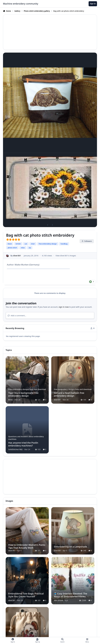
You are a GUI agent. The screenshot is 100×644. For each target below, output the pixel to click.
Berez (11, 400)
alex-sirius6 (58, 600)
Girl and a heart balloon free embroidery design (69, 394)
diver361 (17, 256)
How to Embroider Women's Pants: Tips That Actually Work (27, 546)
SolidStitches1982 (15, 450)
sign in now (64, 307)
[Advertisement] (50, 32)
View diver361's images (66, 256)
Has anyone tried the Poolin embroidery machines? (23, 444)
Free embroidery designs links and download (27, 389)
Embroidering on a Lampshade (70, 547)
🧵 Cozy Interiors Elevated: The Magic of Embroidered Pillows (70, 595)
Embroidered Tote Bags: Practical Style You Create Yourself (26, 595)
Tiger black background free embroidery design (23, 394)
